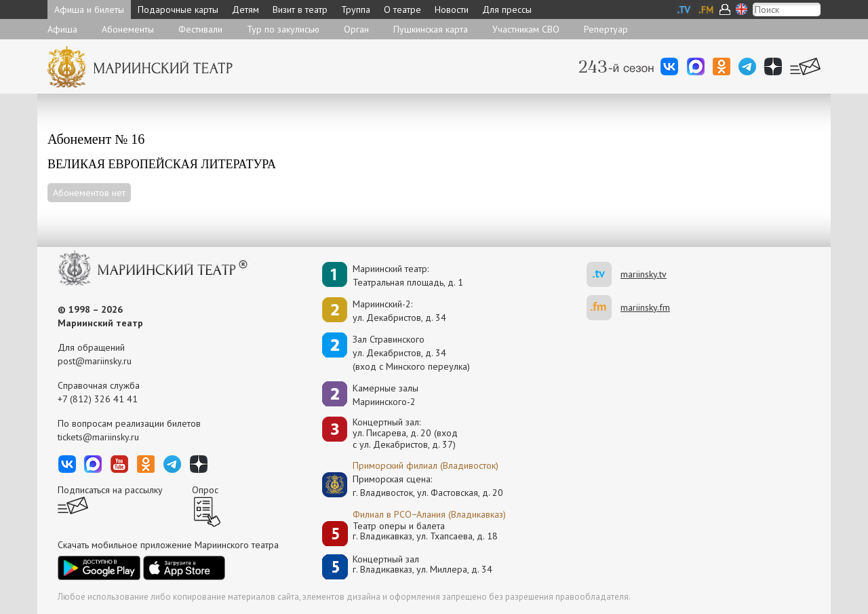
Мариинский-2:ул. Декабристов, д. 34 (399, 311)
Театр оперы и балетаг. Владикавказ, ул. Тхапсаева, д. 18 (425, 532)
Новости (452, 9)
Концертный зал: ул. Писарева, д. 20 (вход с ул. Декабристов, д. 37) (405, 434)
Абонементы (128, 29)
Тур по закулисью (283, 29)
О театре (402, 9)
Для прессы (507, 9)
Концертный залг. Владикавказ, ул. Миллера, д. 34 (422, 565)
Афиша (62, 29)
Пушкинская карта (431, 29)
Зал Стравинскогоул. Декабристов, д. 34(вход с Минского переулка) (411, 353)
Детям (245, 9)
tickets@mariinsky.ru (98, 437)
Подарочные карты (178, 9)
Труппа (356, 9)
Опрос (205, 490)
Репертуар (606, 29)
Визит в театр (300, 9)
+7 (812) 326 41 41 (98, 399)
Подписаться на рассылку (110, 490)
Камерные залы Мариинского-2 (386, 395)
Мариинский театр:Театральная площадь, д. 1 (408, 275)
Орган (356, 29)
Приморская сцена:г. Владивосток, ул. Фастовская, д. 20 (414, 486)
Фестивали (200, 29)
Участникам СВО (526, 29)
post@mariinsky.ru (95, 361)
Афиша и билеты (89, 9)
